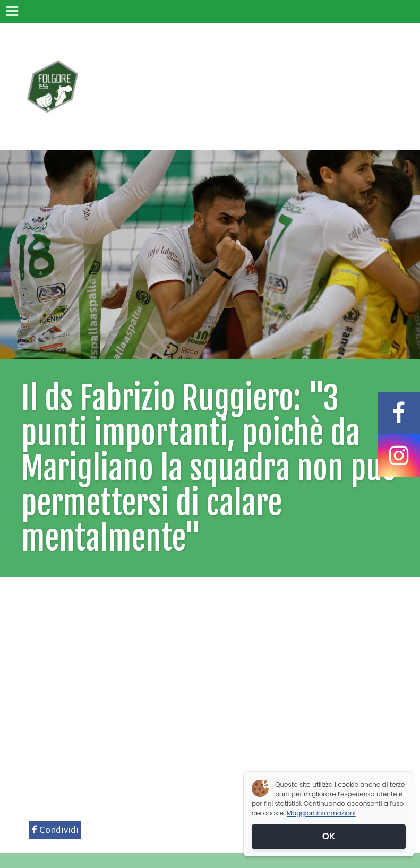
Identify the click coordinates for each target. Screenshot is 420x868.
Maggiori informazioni (321, 813)
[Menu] (12, 12)
